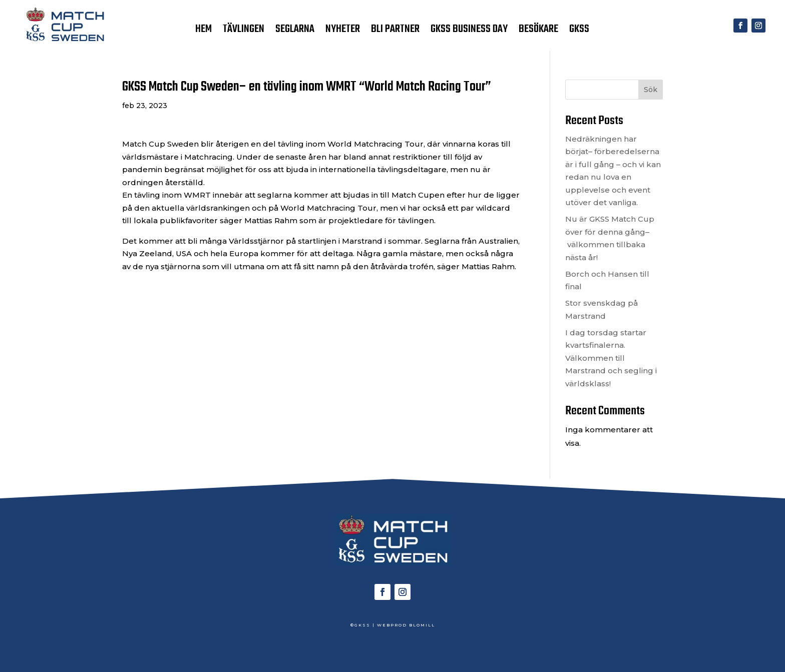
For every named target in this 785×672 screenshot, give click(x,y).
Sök (651, 90)
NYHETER (343, 31)
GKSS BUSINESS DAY (469, 31)
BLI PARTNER (395, 31)
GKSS (579, 31)
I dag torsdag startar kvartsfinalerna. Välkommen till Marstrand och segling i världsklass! (611, 358)
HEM (204, 31)
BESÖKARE (538, 31)
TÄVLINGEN (244, 31)
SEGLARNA (295, 31)
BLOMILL (422, 625)
